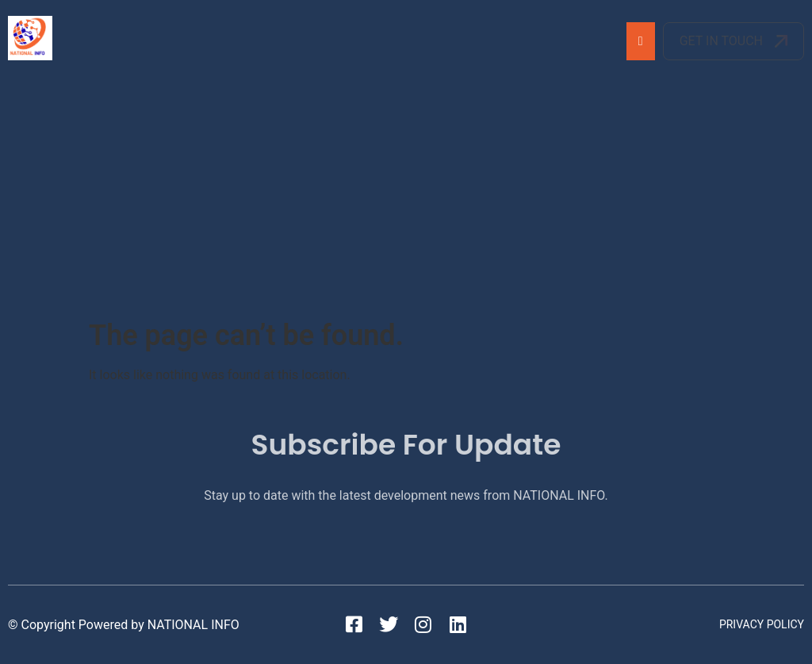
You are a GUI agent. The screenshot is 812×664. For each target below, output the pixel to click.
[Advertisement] (406, 200)
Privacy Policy (762, 624)
